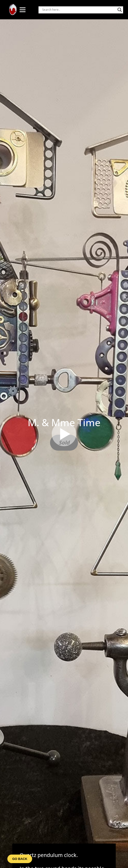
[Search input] (79, 10)
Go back (20, 859)
